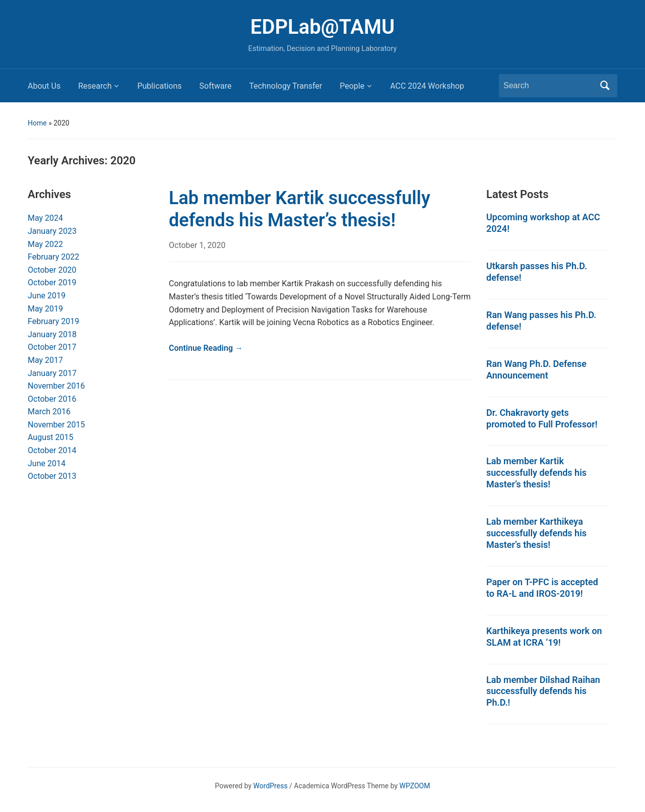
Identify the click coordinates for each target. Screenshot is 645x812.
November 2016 (56, 386)
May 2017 (45, 360)
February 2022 (53, 257)
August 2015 (50, 437)
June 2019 (47, 296)
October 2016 (52, 399)
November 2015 (56, 425)
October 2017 (52, 347)
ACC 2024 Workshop (427, 86)
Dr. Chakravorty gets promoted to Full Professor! (542, 418)
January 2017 (52, 373)
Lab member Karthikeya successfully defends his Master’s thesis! (536, 533)
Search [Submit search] (605, 86)
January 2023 (52, 231)
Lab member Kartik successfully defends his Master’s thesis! (300, 209)
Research (95, 86)
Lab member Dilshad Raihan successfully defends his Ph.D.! (543, 691)
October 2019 (52, 283)
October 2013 (52, 476)
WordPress (271, 786)
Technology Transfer (285, 86)
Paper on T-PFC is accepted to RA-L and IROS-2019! (542, 588)
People (352, 86)
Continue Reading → (206, 348)
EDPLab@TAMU (322, 27)
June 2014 (47, 463)
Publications (159, 86)
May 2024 (45, 218)
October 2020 (52, 270)
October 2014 (52, 450)
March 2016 (49, 412)
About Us (44, 86)
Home (37, 123)
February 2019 (53, 321)
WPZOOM (415, 786)
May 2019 (45, 309)
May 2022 (45, 244)
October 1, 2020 (197, 245)
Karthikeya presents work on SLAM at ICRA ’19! (544, 637)
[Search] (549, 86)
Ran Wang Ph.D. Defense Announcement (536, 369)
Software (216, 86)
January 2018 (52, 334)
